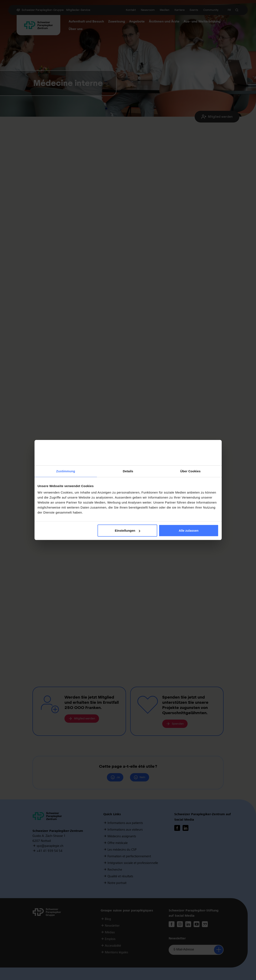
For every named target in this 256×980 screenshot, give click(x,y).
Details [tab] (128, 471)
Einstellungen (127, 531)
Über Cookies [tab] (190, 471)
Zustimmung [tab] (66, 471)
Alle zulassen (189, 531)
